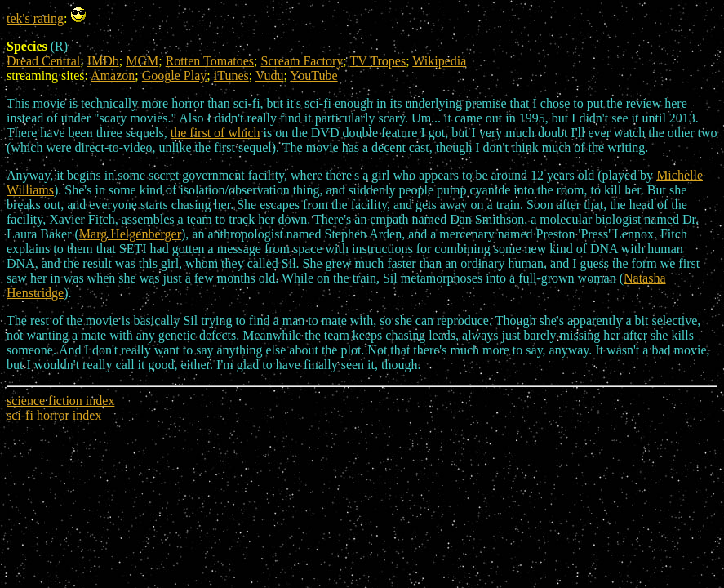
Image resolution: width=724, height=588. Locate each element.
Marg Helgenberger (130, 234)
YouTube (313, 76)
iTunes (231, 76)
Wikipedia (439, 61)
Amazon (113, 76)
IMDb (103, 61)
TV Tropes (378, 61)
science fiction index (60, 401)
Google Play (175, 76)
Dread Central (43, 61)
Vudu (270, 76)
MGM (142, 61)
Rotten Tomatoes (210, 61)
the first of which (215, 133)
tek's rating (35, 18)
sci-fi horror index (54, 415)
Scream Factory (302, 61)
